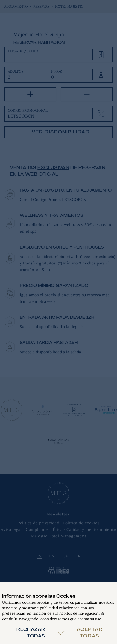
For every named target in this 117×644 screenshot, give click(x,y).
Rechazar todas (31, 633)
